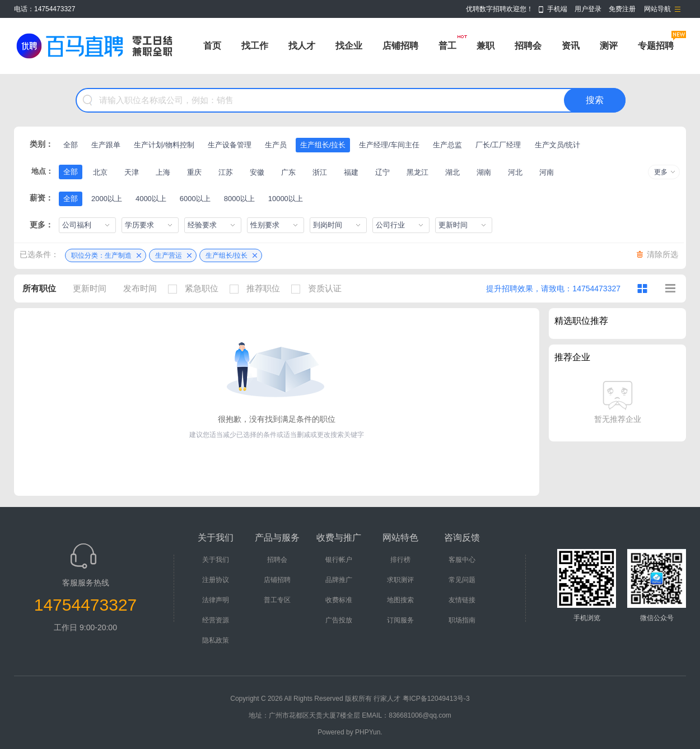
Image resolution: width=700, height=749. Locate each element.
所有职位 (39, 288)
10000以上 (286, 199)
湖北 (452, 172)
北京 (100, 172)
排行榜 (400, 560)
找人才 (302, 46)
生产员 (276, 145)
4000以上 (151, 199)
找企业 (349, 46)
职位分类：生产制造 (101, 255)
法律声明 (216, 600)
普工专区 (277, 600)
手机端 (557, 9)
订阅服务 (400, 620)
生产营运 (169, 255)
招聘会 (528, 46)
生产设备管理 (230, 145)
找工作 (255, 46)
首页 (212, 46)
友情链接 (462, 600)
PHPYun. (369, 732)
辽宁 (382, 172)
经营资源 (216, 620)
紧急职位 (196, 289)
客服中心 (462, 560)
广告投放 (339, 620)
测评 (609, 46)
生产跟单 (106, 145)
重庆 (194, 172)
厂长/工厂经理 (498, 145)
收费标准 (339, 600)
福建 (351, 172)
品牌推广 (339, 580)
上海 (163, 172)
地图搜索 (400, 600)
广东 (288, 172)
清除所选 (662, 254)
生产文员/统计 (558, 145)
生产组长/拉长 (323, 145)
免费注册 (622, 9)
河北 (515, 172)
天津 (132, 172)
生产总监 (447, 145)
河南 (547, 172)
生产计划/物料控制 (164, 145)
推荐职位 (258, 289)
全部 (71, 145)
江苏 (226, 172)
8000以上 (239, 199)
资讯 (571, 46)
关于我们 (216, 560)
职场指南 (462, 620)
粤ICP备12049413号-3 (436, 699)
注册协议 (216, 580)
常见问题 (462, 580)
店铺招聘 (400, 46)
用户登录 (588, 9)
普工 (447, 46)
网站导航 (657, 9)
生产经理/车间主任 (389, 145)
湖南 (484, 172)
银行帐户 (339, 560)
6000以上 (195, 199)
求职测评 (400, 580)
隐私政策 (216, 640)
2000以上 (107, 199)
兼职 (486, 46)
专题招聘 (656, 46)
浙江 (320, 172)
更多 (661, 172)
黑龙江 (417, 172)
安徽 (257, 172)
